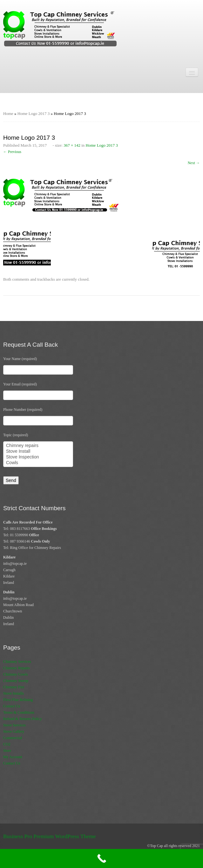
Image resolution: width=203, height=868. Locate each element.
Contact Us (12, 706)
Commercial (13, 738)
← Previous (12, 152)
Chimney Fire (14, 687)
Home (8, 114)
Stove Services (14, 725)
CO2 (7, 744)
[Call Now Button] (101, 858)
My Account (13, 757)
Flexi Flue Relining (18, 700)
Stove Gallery (14, 731)
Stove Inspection (38, 457)
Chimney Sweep (16, 681)
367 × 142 (72, 145)
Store (7, 751)
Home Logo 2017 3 (34, 114)
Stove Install (38, 451)
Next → (194, 163)
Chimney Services (17, 662)
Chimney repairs (38, 446)
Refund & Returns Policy (23, 719)
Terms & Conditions (19, 712)
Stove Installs (14, 693)
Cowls (38, 463)
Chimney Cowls (16, 674)
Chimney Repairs (17, 668)
